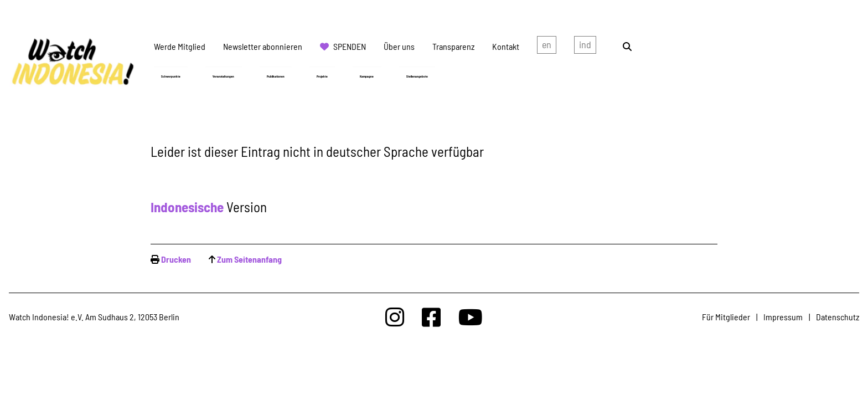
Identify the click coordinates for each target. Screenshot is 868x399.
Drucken (176, 259)
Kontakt (506, 46)
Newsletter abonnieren (263, 46)
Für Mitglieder (726, 317)
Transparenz (453, 46)
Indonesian (585, 47)
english (547, 47)
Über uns (399, 46)
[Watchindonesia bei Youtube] (471, 317)
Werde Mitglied (180, 46)
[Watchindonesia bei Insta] (395, 317)
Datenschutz (838, 317)
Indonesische (187, 207)
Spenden (350, 46)
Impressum (783, 317)
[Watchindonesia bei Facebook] (431, 317)
